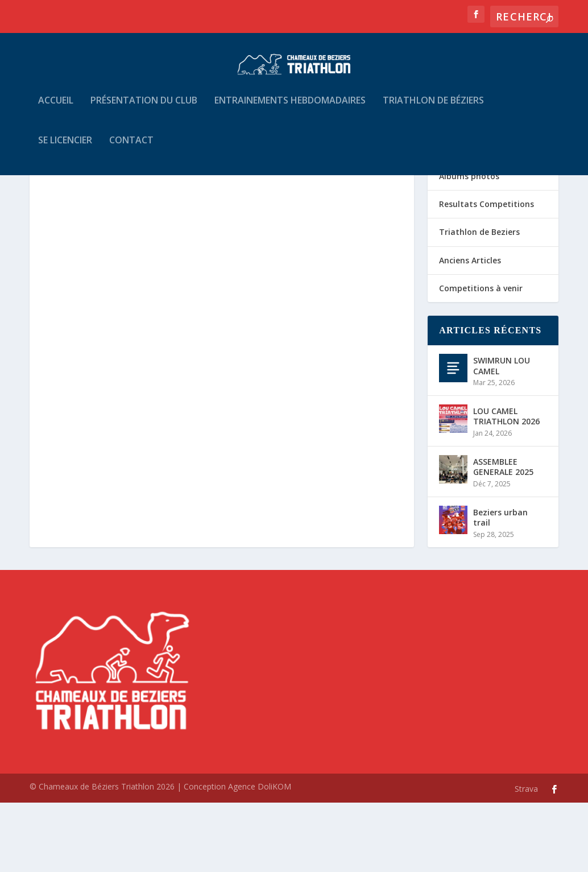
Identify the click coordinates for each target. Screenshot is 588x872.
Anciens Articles (470, 330)
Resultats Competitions (486, 273)
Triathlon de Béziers (433, 109)
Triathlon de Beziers (479, 301)
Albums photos (469, 245)
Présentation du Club (144, 109)
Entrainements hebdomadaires (290, 109)
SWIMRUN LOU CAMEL (502, 435)
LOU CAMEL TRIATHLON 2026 (506, 485)
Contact (131, 149)
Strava (526, 858)
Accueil (56, 109)
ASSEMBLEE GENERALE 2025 (503, 536)
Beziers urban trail (500, 587)
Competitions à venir (481, 358)
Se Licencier (65, 149)
